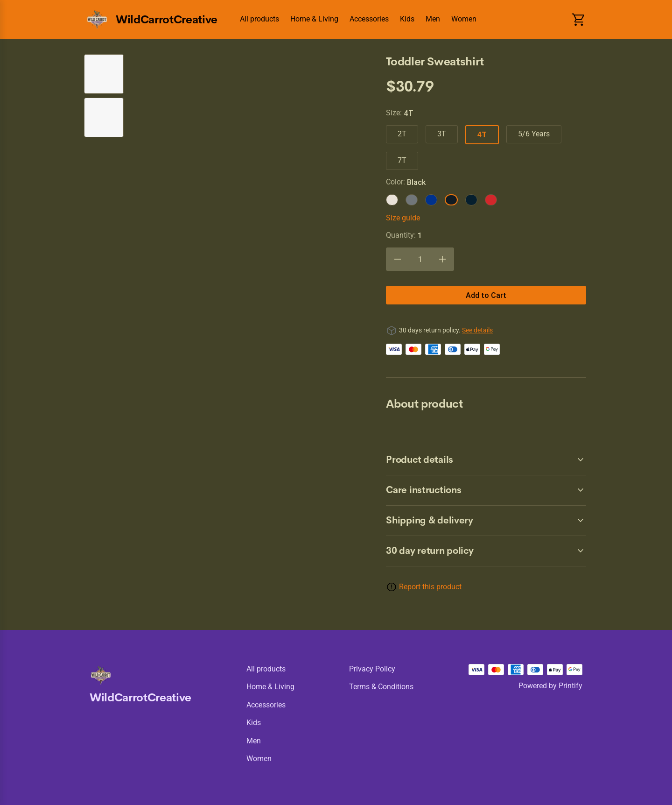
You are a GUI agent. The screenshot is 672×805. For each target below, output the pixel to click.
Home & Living (314, 19)
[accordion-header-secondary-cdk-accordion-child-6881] (486, 551)
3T (442, 134)
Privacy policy (372, 669)
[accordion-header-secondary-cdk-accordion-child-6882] (486, 460)
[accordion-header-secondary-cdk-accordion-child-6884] (486, 521)
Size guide (403, 218)
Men (433, 19)
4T (482, 134)
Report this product (430, 587)
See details (477, 330)
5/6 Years (534, 134)
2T (402, 134)
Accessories (369, 19)
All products (259, 19)
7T (402, 160)
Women (464, 19)
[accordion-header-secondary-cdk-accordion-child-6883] (486, 490)
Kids (407, 19)
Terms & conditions (381, 687)
